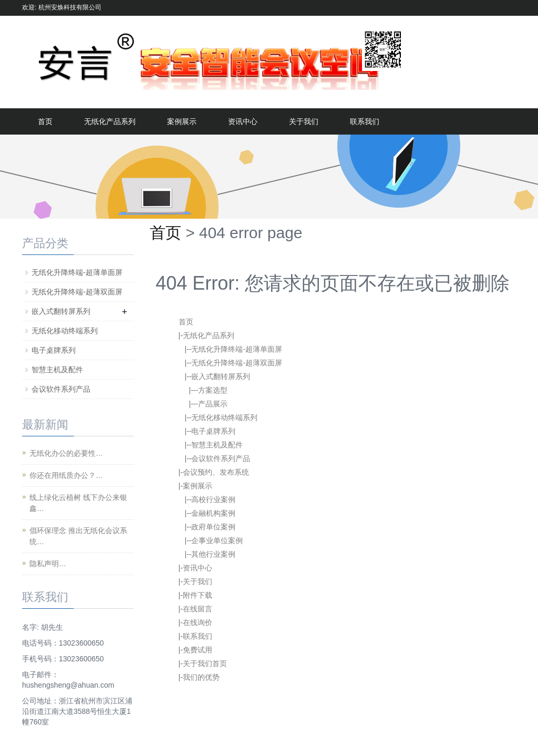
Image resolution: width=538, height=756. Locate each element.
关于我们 (304, 121)
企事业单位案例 (217, 540)
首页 (45, 121)
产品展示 (213, 404)
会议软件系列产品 (221, 458)
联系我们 (365, 121)
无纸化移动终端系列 (224, 417)
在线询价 (198, 622)
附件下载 (198, 595)
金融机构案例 (213, 513)
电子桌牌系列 (213, 431)
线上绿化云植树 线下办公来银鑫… (78, 503)
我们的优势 (201, 677)
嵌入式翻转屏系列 (221, 376)
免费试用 (198, 650)
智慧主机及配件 (217, 445)
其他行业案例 (213, 554)
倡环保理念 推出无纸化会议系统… (78, 536)
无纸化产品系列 (110, 121)
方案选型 (213, 390)
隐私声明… (48, 564)
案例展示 (182, 121)
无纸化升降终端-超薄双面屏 (237, 363)
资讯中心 (243, 121)
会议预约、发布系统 (216, 472)
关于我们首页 (205, 663)
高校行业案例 (213, 499)
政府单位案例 (213, 527)
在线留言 (198, 609)
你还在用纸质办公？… (66, 475)
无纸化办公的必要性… (66, 453)
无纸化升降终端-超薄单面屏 (237, 349)
